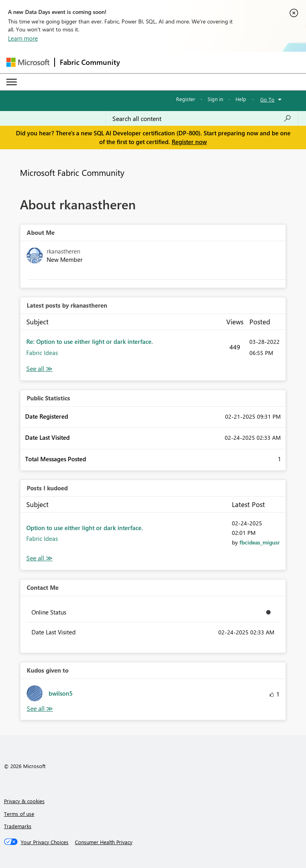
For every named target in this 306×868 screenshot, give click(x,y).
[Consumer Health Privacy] (104, 842)
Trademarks (18, 826)
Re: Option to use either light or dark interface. (90, 341)
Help (241, 99)
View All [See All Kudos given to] (40, 709)
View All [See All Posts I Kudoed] (39, 558)
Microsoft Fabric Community (72, 172)
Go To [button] (267, 99)
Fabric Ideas (42, 353)
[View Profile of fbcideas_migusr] (260, 542)
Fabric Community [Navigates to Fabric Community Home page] (90, 62)
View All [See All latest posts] (39, 369)
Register (186, 99)
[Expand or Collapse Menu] (12, 82)
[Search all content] (202, 119)
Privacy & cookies (24, 801)
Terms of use (19, 814)
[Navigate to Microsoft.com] (28, 62)
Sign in (215, 99)
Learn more (23, 38)
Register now (189, 142)
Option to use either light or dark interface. (85, 528)
